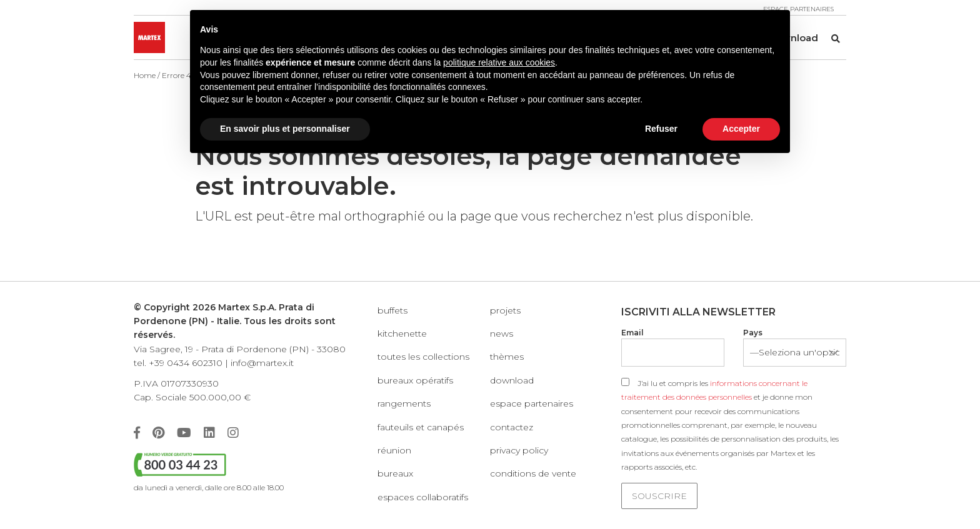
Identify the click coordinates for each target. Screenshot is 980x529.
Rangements (404, 403)
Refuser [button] (661, 129)
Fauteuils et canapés (421, 427)
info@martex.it (262, 363)
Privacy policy (519, 450)
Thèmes (507, 357)
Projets (505, 310)
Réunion (394, 450)
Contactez (512, 427)
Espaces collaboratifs (423, 497)
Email (632, 333)
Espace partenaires (532, 403)
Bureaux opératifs (415, 380)
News (502, 334)
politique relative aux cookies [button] (499, 62)
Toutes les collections (423, 357)
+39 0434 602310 (186, 363)
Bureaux (395, 473)
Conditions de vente (533, 473)
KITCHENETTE (402, 334)
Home (145, 75)
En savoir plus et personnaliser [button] (285, 129)
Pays (753, 333)
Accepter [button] (741, 129)
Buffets (392, 310)
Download (512, 380)
